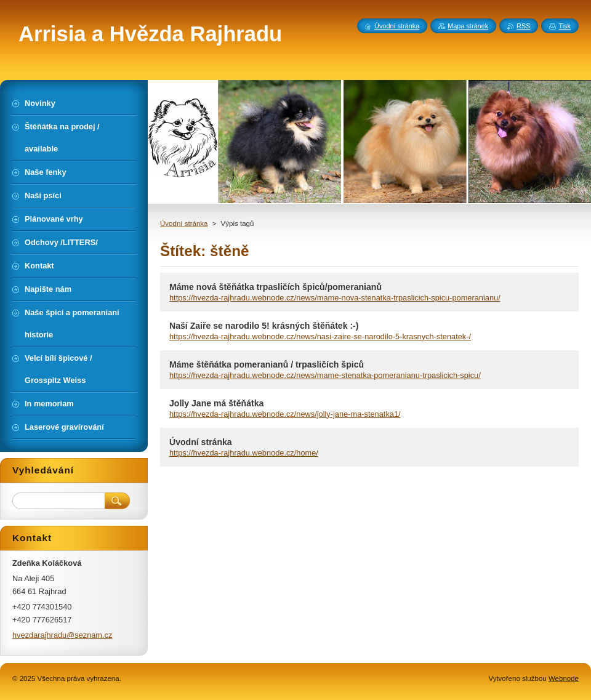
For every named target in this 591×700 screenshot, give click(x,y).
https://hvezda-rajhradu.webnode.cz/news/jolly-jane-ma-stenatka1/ (285, 414)
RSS (523, 26)
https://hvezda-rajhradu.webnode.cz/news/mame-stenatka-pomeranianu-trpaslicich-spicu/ (325, 375)
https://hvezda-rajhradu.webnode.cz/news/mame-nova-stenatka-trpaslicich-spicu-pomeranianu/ (335, 298)
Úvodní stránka (184, 223)
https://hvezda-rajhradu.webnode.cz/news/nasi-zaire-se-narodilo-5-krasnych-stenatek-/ (320, 336)
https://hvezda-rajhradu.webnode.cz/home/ (244, 453)
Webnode (564, 678)
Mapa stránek (468, 26)
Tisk (565, 26)
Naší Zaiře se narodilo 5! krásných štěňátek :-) (264, 326)
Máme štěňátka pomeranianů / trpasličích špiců (267, 364)
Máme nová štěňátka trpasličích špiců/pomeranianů (275, 287)
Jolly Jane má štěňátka (216, 403)
